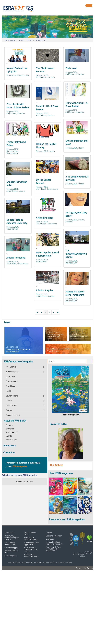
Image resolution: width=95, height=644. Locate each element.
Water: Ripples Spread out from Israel (47, 254)
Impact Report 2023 (30, 534)
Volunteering (23, 263)
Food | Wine (11, 386)
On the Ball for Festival (43, 181)
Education (10, 377)
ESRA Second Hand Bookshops (31, 555)
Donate (49, 533)
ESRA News (11, 440)
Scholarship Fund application (31, 544)
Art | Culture (24, 75)
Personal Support (12, 548)
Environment (41, 261)
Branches (10, 429)
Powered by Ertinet (84, 568)
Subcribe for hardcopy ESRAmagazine (20, 475)
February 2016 (12, 75)
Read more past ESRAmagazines (67, 520)
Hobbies (69, 222)
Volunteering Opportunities (10, 544)
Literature (51, 77)
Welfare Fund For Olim (11, 552)
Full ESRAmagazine (70, 415)
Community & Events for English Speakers (12, 538)
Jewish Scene (53, 189)
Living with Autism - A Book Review (76, 105)
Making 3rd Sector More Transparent (75, 293)
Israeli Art (75, 334)
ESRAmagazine (11, 556)
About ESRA (9, 533)
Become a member (54, 536)
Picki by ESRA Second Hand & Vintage (31, 549)
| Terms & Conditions (49, 562)
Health (81, 148)
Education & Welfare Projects (31, 539)
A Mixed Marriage (45, 218)
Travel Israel (53, 351)
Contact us (9, 453)
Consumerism (12, 153)
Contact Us (51, 539)
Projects (9, 425)
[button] (76, 540)
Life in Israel (41, 189)
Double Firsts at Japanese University (17, 221)
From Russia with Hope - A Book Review (18, 106)
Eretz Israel (71, 68)
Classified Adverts (25, 482)
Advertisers (9, 446)
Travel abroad (12, 229)
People (9, 410)
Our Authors (57, 465)
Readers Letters (13, 415)
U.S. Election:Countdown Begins (76, 254)
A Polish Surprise (44, 290)
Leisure (22, 191)
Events (9, 436)
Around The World (16, 258)
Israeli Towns (53, 332)
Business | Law (12, 151)
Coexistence (52, 224)
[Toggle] (44, 367)
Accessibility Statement (33, 562)
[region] (47, 27)
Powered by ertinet (65, 562)
